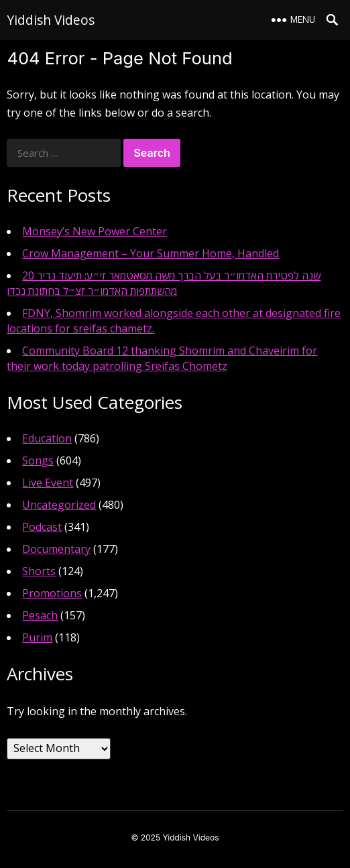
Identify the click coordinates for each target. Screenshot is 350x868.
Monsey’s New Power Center (95, 231)
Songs (38, 460)
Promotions (52, 593)
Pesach (40, 615)
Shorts (39, 571)
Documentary (56, 549)
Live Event (48, 483)
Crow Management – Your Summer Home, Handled (151, 253)
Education (47, 438)
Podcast (42, 527)
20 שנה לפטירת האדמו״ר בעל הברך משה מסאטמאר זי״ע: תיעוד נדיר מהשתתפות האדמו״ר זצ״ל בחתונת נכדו (164, 283)
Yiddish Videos (51, 20)
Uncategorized (59, 505)
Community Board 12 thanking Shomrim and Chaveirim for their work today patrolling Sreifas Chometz (162, 358)
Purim (37, 637)
